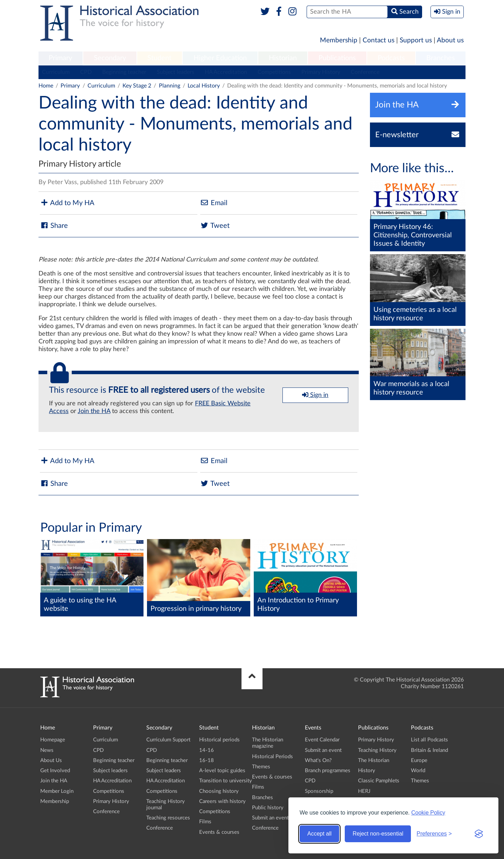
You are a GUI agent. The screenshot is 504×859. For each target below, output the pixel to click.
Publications (337, 58)
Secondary (110, 58)
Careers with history (222, 801)
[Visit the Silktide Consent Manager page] (479, 834)
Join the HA (94, 411)
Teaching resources (168, 818)
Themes (261, 767)
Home (46, 86)
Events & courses (219, 832)
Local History (204, 86)
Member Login (57, 791)
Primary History (321, 72)
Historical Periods (272, 757)
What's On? (318, 760)
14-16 (206, 750)
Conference (365, 72)
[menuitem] (61, 58)
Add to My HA (67, 203)
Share (54, 226)
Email (214, 203)
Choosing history (219, 791)
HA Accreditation (226, 72)
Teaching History (377, 750)
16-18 (206, 760)
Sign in (315, 395)
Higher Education (220, 58)
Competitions (274, 72)
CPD (86, 72)
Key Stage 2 (137, 86)
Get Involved (55, 771)
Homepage (53, 740)
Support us (416, 40)
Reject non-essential (378, 834)
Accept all (319, 834)
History (367, 771)
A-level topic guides (222, 771)
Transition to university (226, 781)
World (418, 771)
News (47, 750)
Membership (339, 40)
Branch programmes (328, 771)
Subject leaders (176, 72)
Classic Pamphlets (379, 781)
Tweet (215, 226)
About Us (51, 760)
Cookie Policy (428, 813)
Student (159, 58)
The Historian (374, 760)
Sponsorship (319, 791)
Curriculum (56, 72)
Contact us (379, 40)
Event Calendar (322, 740)
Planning (170, 86)
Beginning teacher (124, 72)
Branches (441, 58)
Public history (268, 808)
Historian (283, 58)
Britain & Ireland (429, 750)
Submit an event (270, 818)
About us (450, 40)
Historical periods (219, 740)
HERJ (364, 791)
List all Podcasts (429, 740)
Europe (419, 760)
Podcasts (391, 58)
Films (205, 822)
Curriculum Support (168, 740)
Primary (60, 58)
